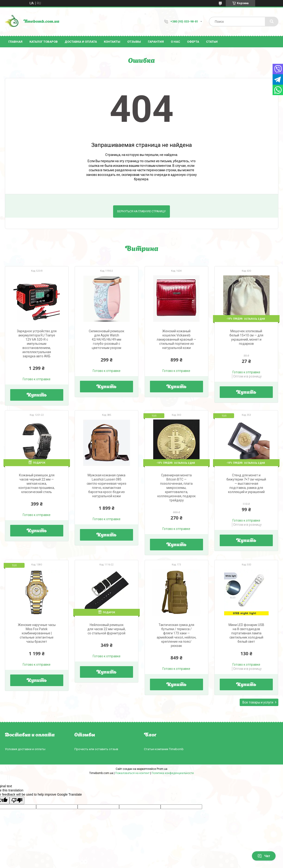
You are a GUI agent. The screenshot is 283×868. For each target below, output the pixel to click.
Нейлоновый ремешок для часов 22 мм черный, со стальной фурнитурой (107, 629)
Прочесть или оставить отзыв (96, 749)
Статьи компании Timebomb (164, 749)
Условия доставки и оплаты (25, 749)
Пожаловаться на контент (132, 773)
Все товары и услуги (258, 702)
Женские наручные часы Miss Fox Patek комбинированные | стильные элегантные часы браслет (37, 633)
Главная (15, 42)
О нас (175, 42)
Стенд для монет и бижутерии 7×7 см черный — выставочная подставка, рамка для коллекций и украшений (246, 484)
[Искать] (272, 22)
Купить (37, 395)
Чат (264, 856)
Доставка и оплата (81, 42)
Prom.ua (162, 769)
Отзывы (134, 42)
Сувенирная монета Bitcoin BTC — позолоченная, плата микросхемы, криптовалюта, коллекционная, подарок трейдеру (176, 488)
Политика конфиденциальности (173, 773)
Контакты (112, 42)
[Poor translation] (17, 800)
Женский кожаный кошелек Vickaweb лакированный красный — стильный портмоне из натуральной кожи (176, 339)
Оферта (193, 42)
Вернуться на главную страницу (141, 211)
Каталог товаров (44, 42)
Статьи (212, 42)
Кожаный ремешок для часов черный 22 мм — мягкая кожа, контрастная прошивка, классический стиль (37, 484)
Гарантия (156, 42)
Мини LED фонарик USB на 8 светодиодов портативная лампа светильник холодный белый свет (246, 633)
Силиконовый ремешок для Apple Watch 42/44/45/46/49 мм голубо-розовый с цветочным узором (107, 339)
